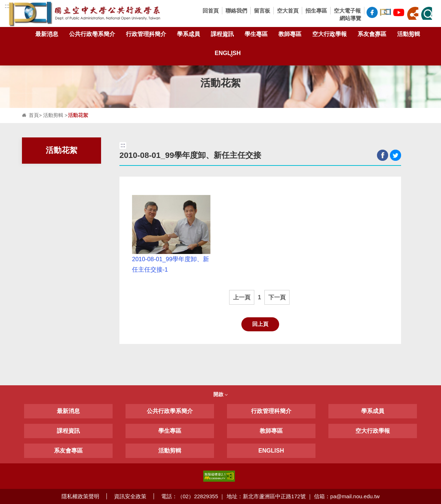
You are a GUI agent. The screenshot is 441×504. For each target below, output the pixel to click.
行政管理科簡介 (146, 35)
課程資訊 (222, 35)
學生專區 (256, 35)
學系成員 (188, 35)
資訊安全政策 (130, 496)
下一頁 (277, 297)
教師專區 (290, 35)
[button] (413, 13)
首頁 (34, 115)
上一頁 (242, 297)
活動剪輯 (409, 35)
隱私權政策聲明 (80, 496)
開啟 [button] (220, 394)
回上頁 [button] (260, 324)
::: (7, 6)
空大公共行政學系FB (372, 12)
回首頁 (211, 11)
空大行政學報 (329, 35)
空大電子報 (347, 11)
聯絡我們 (236, 11)
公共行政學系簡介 (92, 35)
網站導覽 (350, 18)
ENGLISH (228, 55)
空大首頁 (288, 11)
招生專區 (316, 11)
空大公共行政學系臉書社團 (385, 12)
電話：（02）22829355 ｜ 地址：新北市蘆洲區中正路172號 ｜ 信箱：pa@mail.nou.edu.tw (270, 496)
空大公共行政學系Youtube (399, 12)
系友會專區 (372, 35)
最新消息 (47, 35)
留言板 (262, 11)
